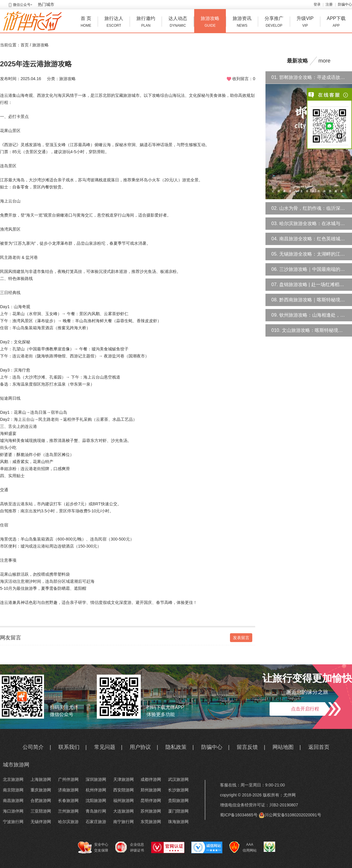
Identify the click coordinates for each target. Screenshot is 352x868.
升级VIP (305, 22)
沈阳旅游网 (96, 801)
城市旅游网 (16, 765)
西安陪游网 (123, 790)
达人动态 (178, 22)
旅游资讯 (242, 22)
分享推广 (274, 22)
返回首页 (319, 747)
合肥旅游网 (41, 801)
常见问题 (105, 747)
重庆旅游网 (41, 790)
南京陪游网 (13, 790)
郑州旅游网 (151, 790)
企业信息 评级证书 (130, 847)
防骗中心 (345, 4)
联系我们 (69, 747)
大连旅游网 (123, 811)
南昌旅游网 (13, 801)
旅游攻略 (210, 22)
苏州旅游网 (151, 811)
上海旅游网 (41, 779)
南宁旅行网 (123, 822)
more (325, 61)
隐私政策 (176, 747)
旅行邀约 (146, 22)
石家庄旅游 (96, 822)
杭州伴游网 (96, 790)
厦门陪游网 (178, 811)
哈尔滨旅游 (68, 822)
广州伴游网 (68, 779)
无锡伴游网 (41, 822)
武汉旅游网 (178, 779)
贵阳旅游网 (178, 801)
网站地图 (283, 747)
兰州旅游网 (68, 811)
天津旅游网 (123, 779)
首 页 (86, 22)
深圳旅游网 (96, 779)
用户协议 (140, 747)
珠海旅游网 (178, 822)
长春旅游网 (68, 801)
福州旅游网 (123, 801)
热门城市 (46, 4)
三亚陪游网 (41, 811)
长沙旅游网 (178, 790)
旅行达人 (114, 22)
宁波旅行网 (13, 822)
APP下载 (336, 22)
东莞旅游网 (151, 822)
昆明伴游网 (151, 801)
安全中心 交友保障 (93, 847)
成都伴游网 (151, 779)
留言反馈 (247, 747)
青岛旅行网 (96, 811)
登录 (317, 4)
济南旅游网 (68, 790)
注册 (329, 4)
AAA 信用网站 (243, 847)
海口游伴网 (13, 811)
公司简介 (33, 747)
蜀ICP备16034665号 (239, 815)
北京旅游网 (13, 779)
